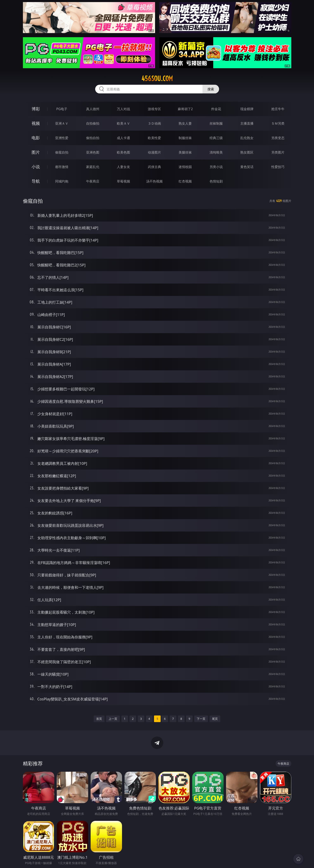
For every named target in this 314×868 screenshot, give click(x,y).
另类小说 (216, 167)
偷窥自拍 (62, 152)
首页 (99, 719)
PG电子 (62, 109)
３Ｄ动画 (154, 123)
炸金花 (216, 109)
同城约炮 (62, 181)
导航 (36, 181)
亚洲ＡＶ (62, 123)
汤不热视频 (154, 181)
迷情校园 (185, 167)
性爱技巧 (278, 167)
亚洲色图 (93, 152)
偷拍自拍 (93, 138)
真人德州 (93, 109)
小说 (36, 167)
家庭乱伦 (93, 167)
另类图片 (278, 152)
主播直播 (247, 123)
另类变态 (278, 138)
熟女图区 (247, 152)
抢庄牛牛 (278, 109)
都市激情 (62, 167)
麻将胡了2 (185, 109)
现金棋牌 (247, 109)
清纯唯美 (216, 152)
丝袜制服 (216, 123)
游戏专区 (154, 109)
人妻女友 (123, 167)
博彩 (36, 109)
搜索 (211, 89)
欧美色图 (123, 152)
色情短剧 (216, 181)
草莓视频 (123, 181)
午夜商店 (93, 181)
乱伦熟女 (247, 138)
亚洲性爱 (62, 138)
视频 (36, 123)
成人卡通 (123, 138)
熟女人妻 (185, 123)
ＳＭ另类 (278, 123)
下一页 (201, 719)
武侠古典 (154, 167)
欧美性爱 (154, 138)
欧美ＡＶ (123, 123)
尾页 (215, 719)
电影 (36, 138)
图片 (36, 152)
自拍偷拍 (93, 123)
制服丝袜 (185, 138)
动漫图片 (154, 152)
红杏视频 (185, 181)
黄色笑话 (247, 167)
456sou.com (157, 79)
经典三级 (216, 138)
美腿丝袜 (185, 152)
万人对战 (123, 109)
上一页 (113, 719)
